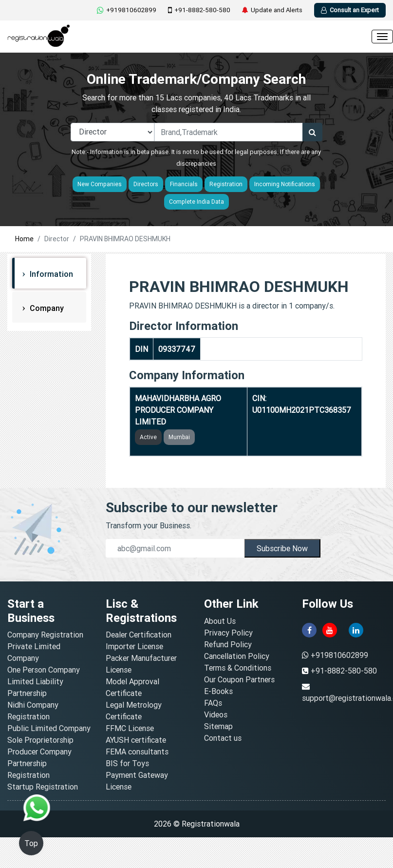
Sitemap (218, 726)
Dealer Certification (139, 635)
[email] (175, 548)
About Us (220, 621)
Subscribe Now (282, 548)
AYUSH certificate (136, 740)
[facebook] (309, 629)
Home (24, 239)
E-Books (218, 691)
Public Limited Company (49, 728)
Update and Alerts (272, 10)
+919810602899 (127, 10)
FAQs (213, 703)
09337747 (177, 349)
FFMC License (130, 728)
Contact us (223, 738)
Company (46, 308)
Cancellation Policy (237, 656)
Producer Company (39, 752)
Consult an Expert (350, 10)
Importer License (134, 646)
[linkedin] (356, 629)
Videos (216, 714)
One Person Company (44, 670)
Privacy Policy (228, 633)
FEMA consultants (137, 752)
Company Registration (45, 635)
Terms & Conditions (238, 668)
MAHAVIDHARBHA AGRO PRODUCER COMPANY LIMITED (178, 410)
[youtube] (330, 629)
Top (31, 843)
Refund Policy (228, 644)
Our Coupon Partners (239, 679)
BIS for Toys (127, 763)
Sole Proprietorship (40, 740)
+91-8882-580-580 (199, 10)
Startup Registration (43, 787)
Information (50, 274)
